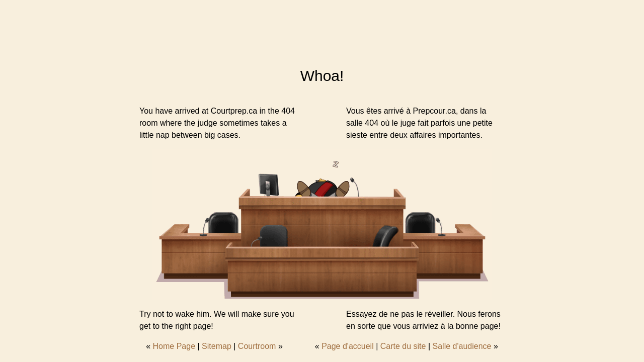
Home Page (174, 346)
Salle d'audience (462, 346)
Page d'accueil (348, 346)
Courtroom (257, 346)
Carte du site (403, 346)
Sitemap (217, 346)
